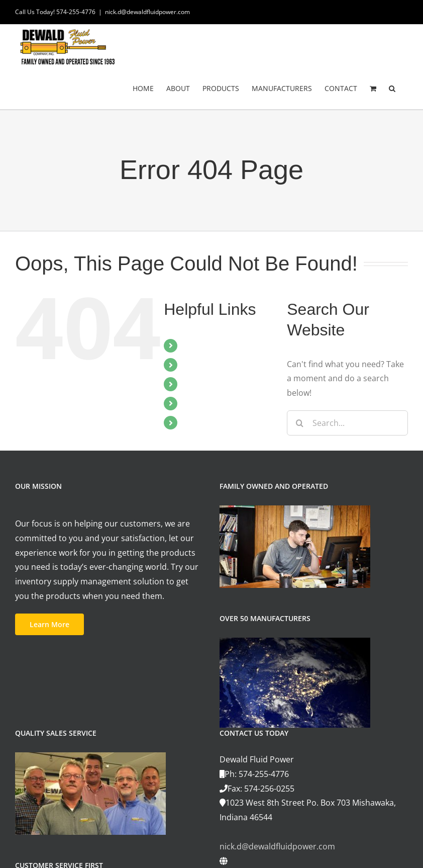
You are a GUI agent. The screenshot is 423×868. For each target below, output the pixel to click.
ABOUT (197, 365)
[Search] (299, 423)
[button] (392, 88)
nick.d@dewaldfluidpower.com (147, 12)
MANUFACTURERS (217, 403)
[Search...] (347, 423)
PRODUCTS (204, 384)
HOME (195, 345)
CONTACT (201, 422)
